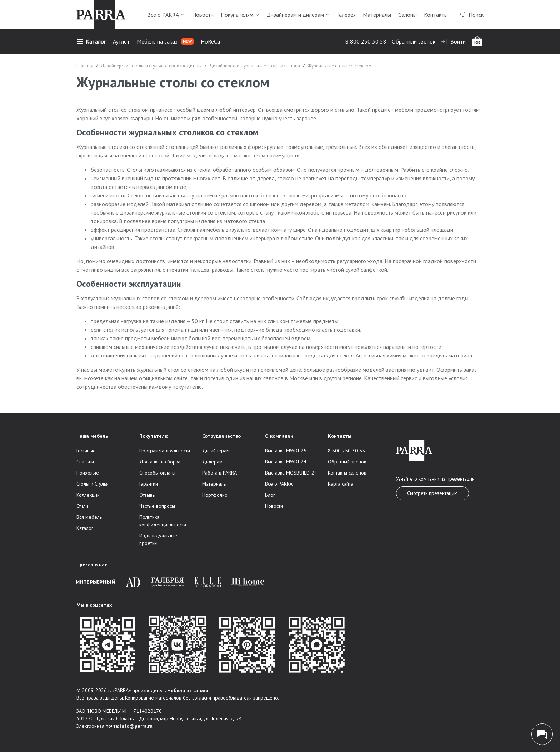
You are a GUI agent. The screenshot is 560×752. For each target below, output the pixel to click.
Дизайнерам (216, 451)
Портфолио (215, 495)
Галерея (346, 15)
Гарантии (149, 484)
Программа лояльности (165, 451)
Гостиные (86, 451)
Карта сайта (341, 484)
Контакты (436, 15)
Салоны (407, 15)
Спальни (85, 462)
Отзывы (147, 495)
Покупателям (240, 15)
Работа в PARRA (219, 473)
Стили (82, 506)
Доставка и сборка (160, 462)
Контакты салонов (347, 473)
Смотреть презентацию (432, 493)
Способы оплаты (157, 473)
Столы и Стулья (92, 484)
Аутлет (121, 41)
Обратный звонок (414, 41)
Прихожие (88, 473)
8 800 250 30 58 (366, 41)
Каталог (91, 41)
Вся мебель (89, 517)
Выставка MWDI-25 (286, 451)
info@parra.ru (136, 726)
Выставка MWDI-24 (286, 462)
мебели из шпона (188, 690)
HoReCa (210, 41)
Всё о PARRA (166, 15)
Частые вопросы (157, 506)
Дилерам (212, 462)
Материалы (377, 15)
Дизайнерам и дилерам (298, 15)
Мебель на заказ (165, 41)
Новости (203, 15)
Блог (270, 495)
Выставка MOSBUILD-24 (291, 473)
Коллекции (88, 495)
